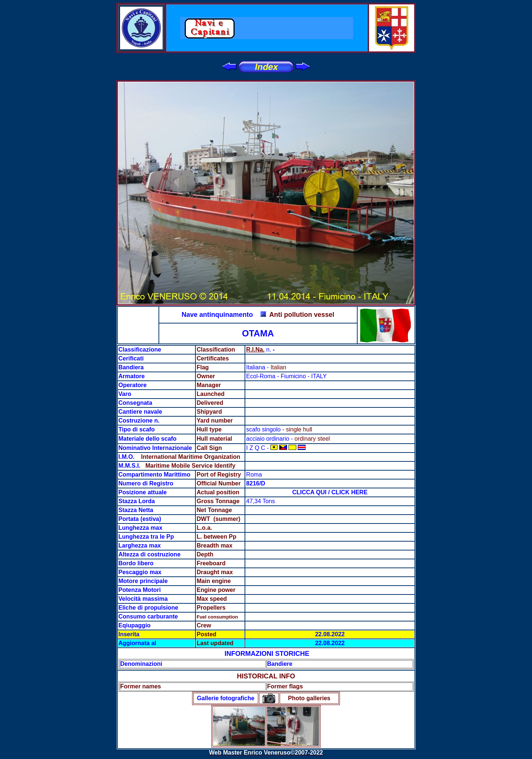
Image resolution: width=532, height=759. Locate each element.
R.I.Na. (255, 350)
